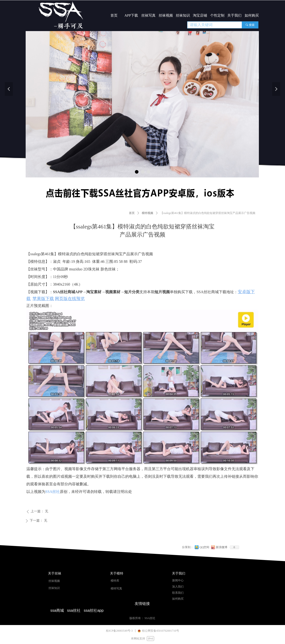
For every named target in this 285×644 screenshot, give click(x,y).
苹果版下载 (43, 299)
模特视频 (147, 213)
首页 (132, 213)
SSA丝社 (53, 492)
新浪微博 (222, 547)
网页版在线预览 (70, 299)
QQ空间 (204, 547)
